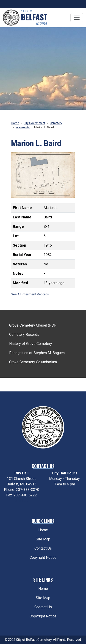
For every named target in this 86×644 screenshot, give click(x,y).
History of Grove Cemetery (31, 344)
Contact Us (43, 548)
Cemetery (56, 123)
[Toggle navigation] (77, 18)
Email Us (21, 501)
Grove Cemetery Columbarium (33, 362)
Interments (23, 127)
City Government (34, 123)
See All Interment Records (30, 294)
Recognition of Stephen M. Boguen (37, 353)
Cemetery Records (24, 334)
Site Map (43, 539)
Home (15, 123)
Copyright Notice (43, 557)
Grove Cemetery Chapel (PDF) (33, 325)
